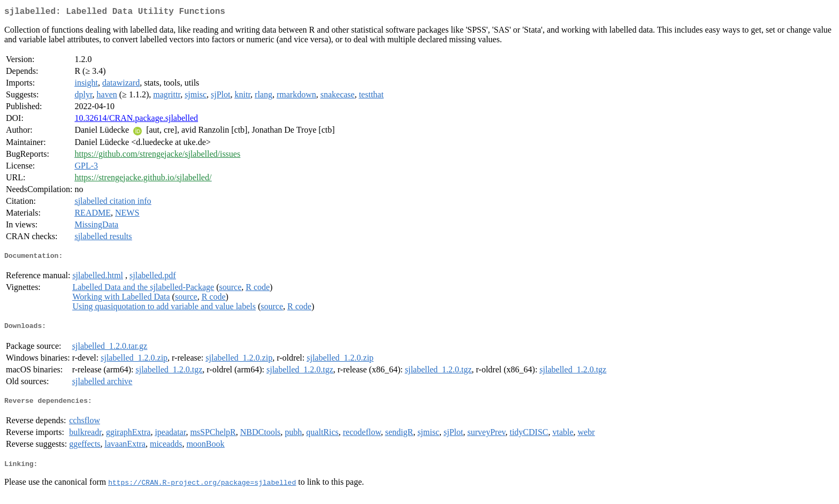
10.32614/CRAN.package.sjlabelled (136, 120)
